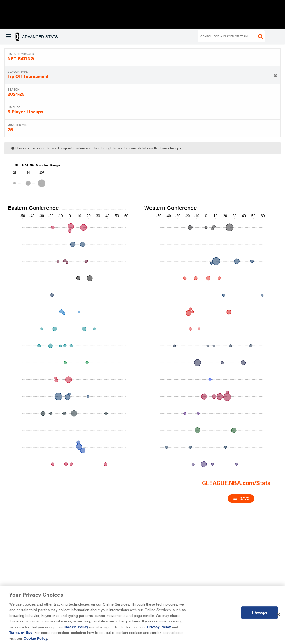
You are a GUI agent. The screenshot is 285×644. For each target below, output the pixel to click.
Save (241, 498)
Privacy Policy (159, 630)
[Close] (279, 618)
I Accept (259, 615)
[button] (32, 36)
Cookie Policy (76, 630)
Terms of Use (21, 635)
